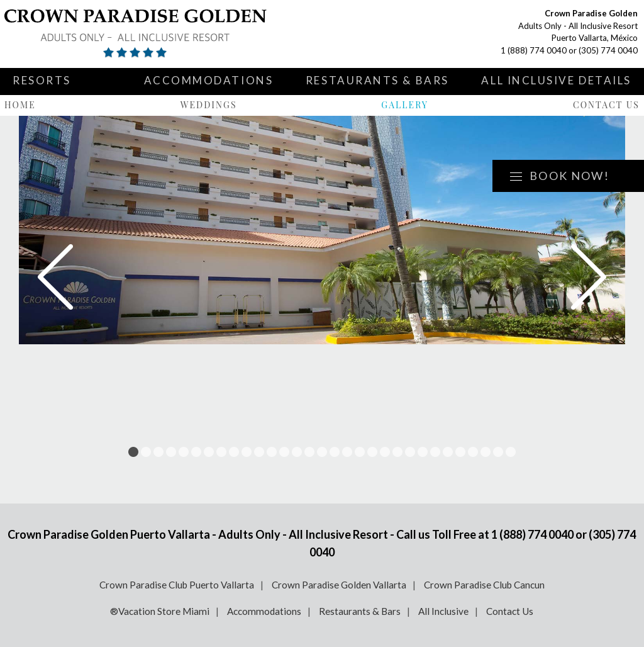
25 (435, 452)
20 (372, 452)
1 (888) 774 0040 (534, 50)
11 (259, 452)
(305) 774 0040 (608, 50)
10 (247, 452)
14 (297, 452)
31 (511, 452)
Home (20, 105)
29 (486, 452)
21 (385, 452)
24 (423, 452)
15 (309, 452)
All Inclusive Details (556, 80)
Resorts (42, 80)
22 (397, 452)
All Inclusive (443, 611)
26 (448, 452)
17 (335, 452)
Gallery (405, 105)
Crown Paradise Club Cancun (484, 585)
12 (272, 452)
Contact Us (606, 105)
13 (284, 452)
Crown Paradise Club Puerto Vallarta (177, 585)
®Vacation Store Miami (160, 611)
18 (347, 452)
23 (410, 452)
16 (322, 452)
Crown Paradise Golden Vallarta (339, 585)
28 (473, 452)
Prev (55, 277)
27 (460, 452)
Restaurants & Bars (377, 80)
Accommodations (209, 80)
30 (498, 452)
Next (589, 277)
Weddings (209, 105)
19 (360, 452)
